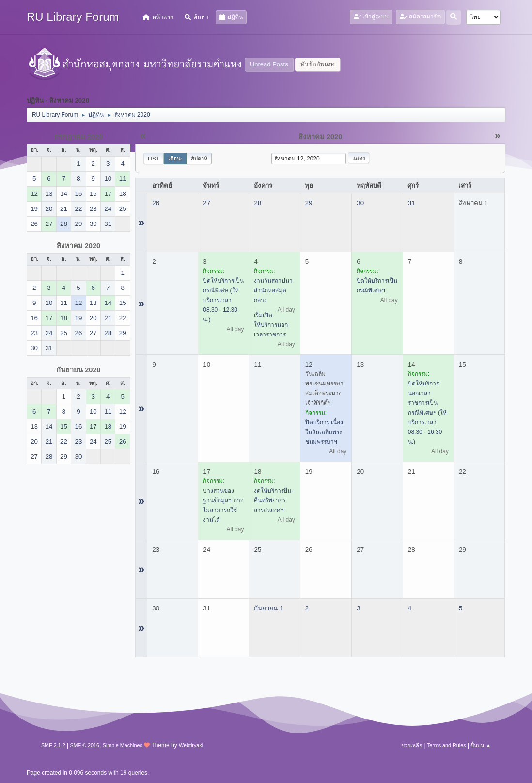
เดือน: (175, 159)
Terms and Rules (446, 745)
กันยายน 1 (268, 608)
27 (207, 203)
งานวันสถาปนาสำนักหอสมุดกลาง (273, 290)
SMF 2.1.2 (53, 745)
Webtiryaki (191, 745)
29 (309, 203)
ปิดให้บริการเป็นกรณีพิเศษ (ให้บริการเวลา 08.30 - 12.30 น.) (223, 300)
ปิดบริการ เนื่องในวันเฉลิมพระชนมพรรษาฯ (324, 432)
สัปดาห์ (199, 159)
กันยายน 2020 (78, 370)
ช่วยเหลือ (412, 745)
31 (412, 203)
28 (258, 203)
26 (156, 203)
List (154, 159)
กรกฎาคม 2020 (79, 137)
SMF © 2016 (85, 745)
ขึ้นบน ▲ (481, 745)
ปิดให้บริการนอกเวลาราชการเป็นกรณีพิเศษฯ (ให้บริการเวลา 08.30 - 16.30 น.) (427, 413)
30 (360, 203)
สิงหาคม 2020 (79, 246)
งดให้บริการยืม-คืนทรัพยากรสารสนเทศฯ (274, 500)
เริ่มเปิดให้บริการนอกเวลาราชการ (271, 325)
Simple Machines (123, 745)
